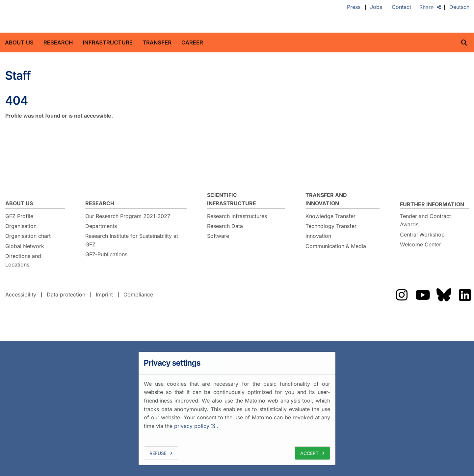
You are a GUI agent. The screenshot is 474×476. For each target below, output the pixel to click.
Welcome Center (421, 244)
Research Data (225, 226)
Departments (101, 226)
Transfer (157, 42)
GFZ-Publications (106, 254)
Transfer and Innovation (326, 199)
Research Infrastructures (237, 216)
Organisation (21, 226)
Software (218, 236)
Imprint (104, 294)
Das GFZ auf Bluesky (444, 295)
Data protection (66, 294)
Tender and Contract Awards (425, 220)
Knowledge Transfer (330, 216)
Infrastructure (108, 42)
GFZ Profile (19, 216)
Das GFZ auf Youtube (423, 295)
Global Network (25, 246)
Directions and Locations (23, 260)
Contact (401, 7)
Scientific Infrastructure (232, 199)
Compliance (138, 294)
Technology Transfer (331, 226)
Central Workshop (422, 235)
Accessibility (21, 294)
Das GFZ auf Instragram (402, 295)
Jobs (376, 7)
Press (354, 7)
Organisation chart (28, 236)
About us (19, 42)
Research (58, 42)
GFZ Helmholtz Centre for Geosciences (57, 16)
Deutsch (459, 7)
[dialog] (237, 408)
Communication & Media (336, 246)
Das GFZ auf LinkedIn (465, 295)
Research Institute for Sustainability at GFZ (132, 240)
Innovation (318, 236)
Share (426, 7)
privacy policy (192, 426)
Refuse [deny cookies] (158, 453)
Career (192, 42)
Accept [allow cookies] (309, 453)
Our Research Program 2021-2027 (128, 216)
